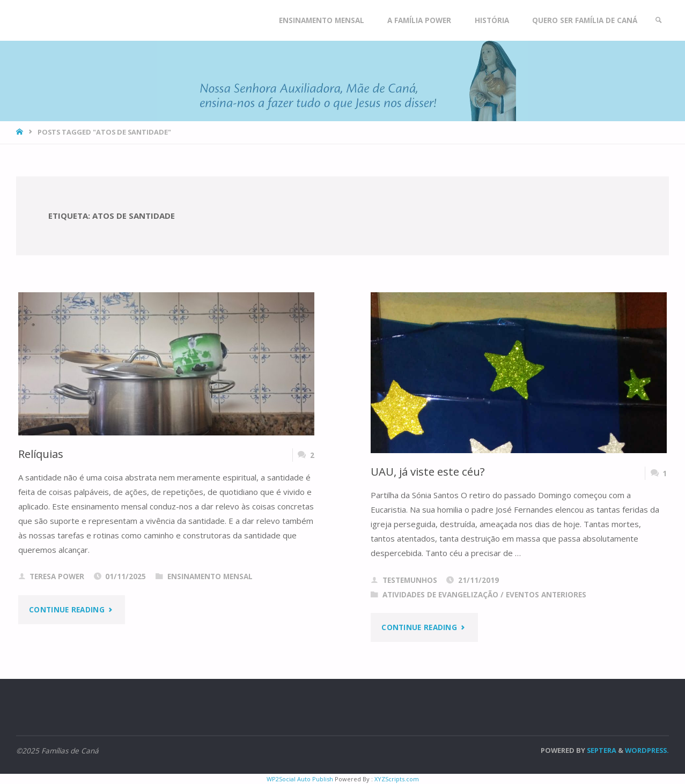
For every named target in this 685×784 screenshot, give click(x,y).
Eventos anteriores (546, 595)
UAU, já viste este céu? (428, 471)
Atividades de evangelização (440, 595)
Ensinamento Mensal (210, 576)
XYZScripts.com (397, 779)
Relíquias (41, 454)
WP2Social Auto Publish (300, 779)
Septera (601, 750)
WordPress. (647, 750)
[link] (659, 20)
